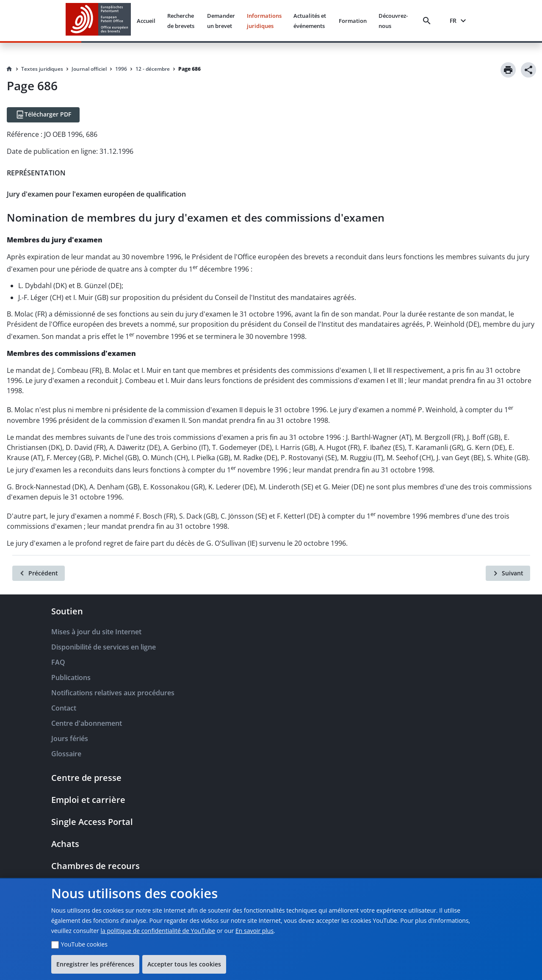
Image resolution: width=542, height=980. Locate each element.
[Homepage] (9, 69)
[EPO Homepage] (98, 21)
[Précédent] (39, 573)
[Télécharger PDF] (43, 115)
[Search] (429, 21)
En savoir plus (254, 931)
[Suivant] (508, 573)
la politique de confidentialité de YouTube (158, 931)
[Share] (528, 70)
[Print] (508, 70)
